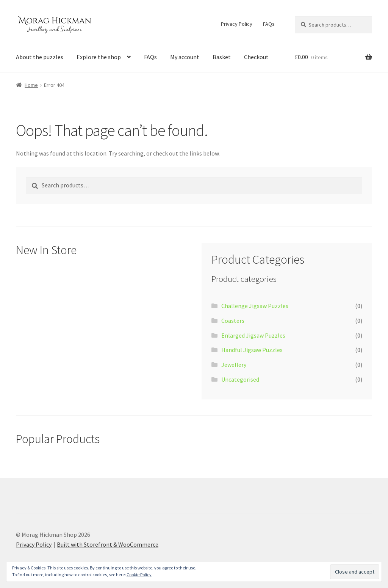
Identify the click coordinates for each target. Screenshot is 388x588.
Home (31, 85)
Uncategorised (240, 379)
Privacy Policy (237, 24)
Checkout (256, 57)
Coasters (233, 321)
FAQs (269, 24)
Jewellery (234, 365)
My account (185, 57)
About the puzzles (40, 57)
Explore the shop (99, 57)
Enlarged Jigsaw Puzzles (253, 335)
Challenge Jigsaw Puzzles (255, 306)
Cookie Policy (139, 575)
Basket (222, 57)
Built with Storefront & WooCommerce (108, 544)
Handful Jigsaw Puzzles (252, 350)
